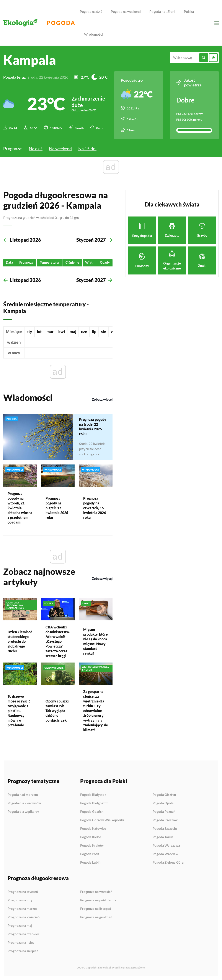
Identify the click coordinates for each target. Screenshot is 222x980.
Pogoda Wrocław (165, 854)
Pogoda (61, 23)
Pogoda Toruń (163, 837)
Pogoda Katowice (93, 829)
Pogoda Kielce (91, 837)
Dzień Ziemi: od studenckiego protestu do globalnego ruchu (20, 641)
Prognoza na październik (98, 900)
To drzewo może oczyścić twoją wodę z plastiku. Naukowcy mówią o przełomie (19, 711)
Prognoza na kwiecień (24, 917)
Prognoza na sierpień (23, 951)
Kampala (30, 60)
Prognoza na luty (20, 900)
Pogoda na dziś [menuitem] (91, 11)
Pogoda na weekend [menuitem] (126, 11)
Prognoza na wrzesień (96, 892)
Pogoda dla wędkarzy (23, 812)
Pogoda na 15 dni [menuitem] (162, 11)
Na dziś (36, 149)
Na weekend (60, 149)
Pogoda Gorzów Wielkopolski (102, 820)
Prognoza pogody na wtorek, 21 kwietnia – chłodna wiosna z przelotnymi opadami (20, 508)
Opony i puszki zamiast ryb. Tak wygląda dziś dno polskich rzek (57, 711)
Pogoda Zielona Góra (168, 862)
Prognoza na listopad (96, 909)
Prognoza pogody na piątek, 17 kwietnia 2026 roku (57, 508)
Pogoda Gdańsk (92, 812)
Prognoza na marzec (22, 909)
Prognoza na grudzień (96, 917)
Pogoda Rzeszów (165, 820)
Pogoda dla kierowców (24, 803)
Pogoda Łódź (90, 854)
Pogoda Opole (163, 803)
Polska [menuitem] (189, 11)
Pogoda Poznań (164, 812)
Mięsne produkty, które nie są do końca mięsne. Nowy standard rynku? (95, 641)
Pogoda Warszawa (166, 846)
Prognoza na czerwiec (24, 934)
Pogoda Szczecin (165, 829)
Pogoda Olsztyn (164, 795)
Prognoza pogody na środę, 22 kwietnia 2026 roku (93, 427)
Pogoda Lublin (91, 862)
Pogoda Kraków (92, 846)
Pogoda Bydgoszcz (94, 803)
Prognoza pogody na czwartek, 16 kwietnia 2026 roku (95, 508)
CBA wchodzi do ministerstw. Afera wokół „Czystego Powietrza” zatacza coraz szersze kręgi (58, 641)
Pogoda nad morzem (23, 795)
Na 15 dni (87, 149)
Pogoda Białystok (93, 795)
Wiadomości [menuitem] (93, 34)
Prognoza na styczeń (23, 892)
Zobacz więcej (102, 399)
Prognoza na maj (20, 926)
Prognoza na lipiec (21, 943)
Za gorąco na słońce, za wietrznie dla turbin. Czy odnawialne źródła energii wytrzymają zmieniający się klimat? (96, 711)
